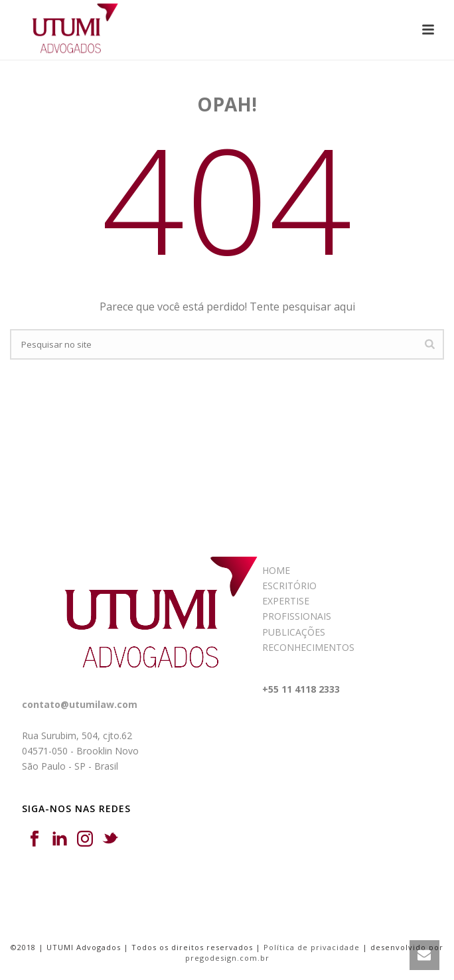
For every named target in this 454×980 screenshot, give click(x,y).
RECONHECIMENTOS (308, 647)
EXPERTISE (286, 601)
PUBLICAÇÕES (294, 632)
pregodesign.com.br (227, 958)
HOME (276, 570)
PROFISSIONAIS (297, 616)
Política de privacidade (312, 947)
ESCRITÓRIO (289, 586)
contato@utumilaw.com (80, 704)
